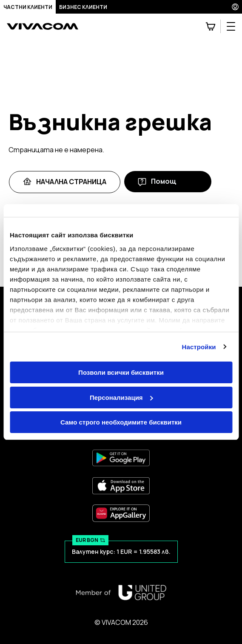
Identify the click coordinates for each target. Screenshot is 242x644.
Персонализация (121, 398)
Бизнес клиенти (83, 7)
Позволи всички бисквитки (121, 372)
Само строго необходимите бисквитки (121, 422)
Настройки (199, 347)
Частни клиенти (28, 7)
